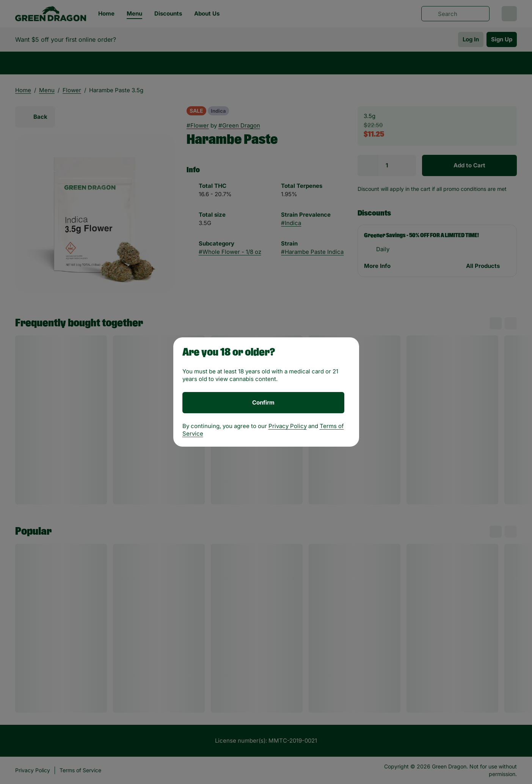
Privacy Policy (288, 426)
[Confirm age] (263, 403)
